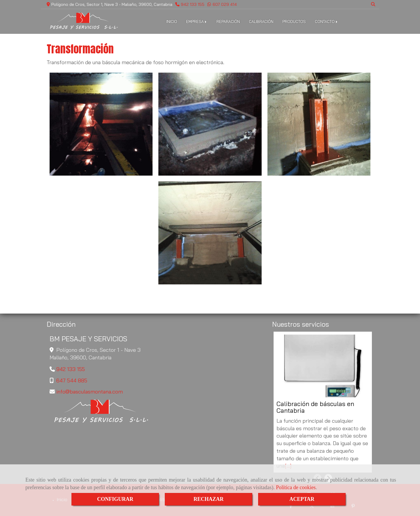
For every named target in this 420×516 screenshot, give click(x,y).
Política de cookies (296, 487)
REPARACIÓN (228, 22)
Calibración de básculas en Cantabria (315, 407)
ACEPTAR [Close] (302, 499)
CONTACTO (327, 22)
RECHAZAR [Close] (208, 499)
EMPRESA (197, 22)
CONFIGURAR (115, 499)
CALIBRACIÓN (261, 22)
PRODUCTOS (294, 22)
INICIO (172, 22)
